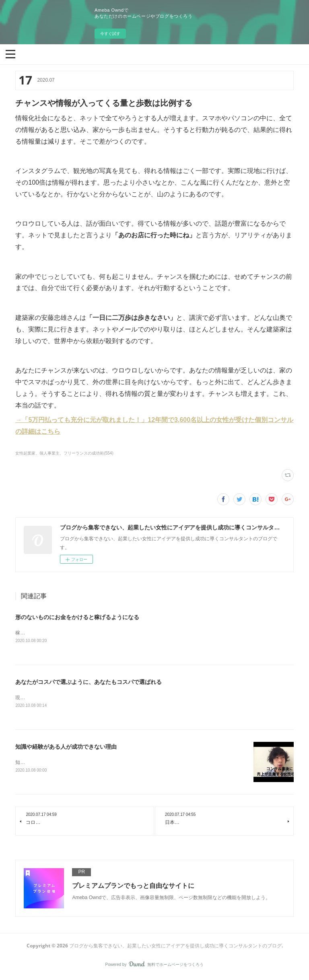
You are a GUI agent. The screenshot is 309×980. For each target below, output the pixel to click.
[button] (10, 54)
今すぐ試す (110, 34)
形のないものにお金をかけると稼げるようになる (77, 617)
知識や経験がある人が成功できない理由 (66, 748)
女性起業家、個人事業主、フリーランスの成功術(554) (64, 453)
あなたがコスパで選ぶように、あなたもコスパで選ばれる (89, 683)
